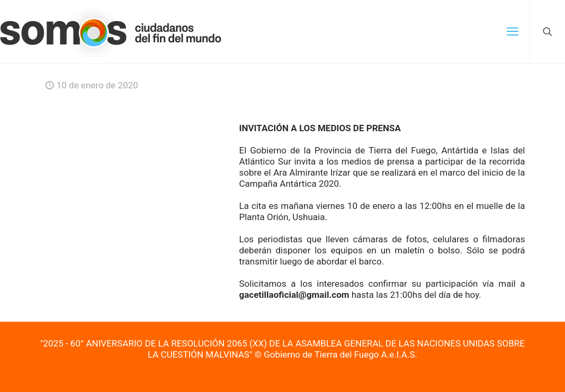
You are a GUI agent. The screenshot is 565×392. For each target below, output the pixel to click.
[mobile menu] (513, 32)
